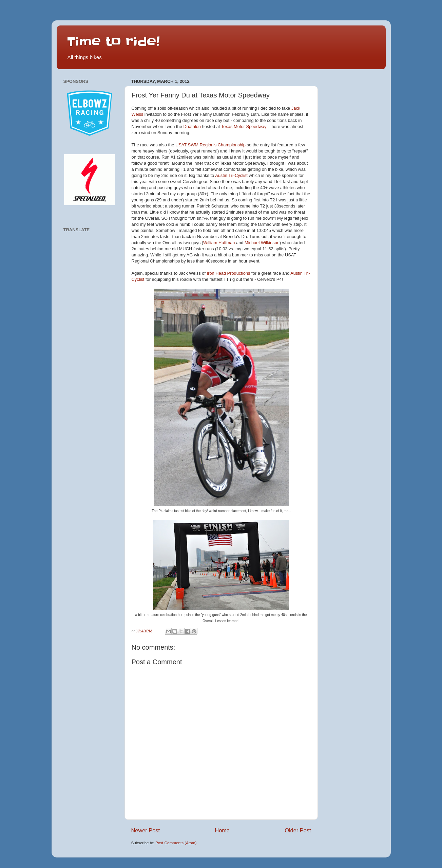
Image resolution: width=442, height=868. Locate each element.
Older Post (298, 830)
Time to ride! (113, 41)
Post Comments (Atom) (176, 843)
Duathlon (192, 126)
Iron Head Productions (229, 273)
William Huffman (219, 243)
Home (222, 830)
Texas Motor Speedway (244, 126)
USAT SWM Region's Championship (210, 145)
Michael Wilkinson (262, 243)
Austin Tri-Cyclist (231, 175)
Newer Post (146, 830)
